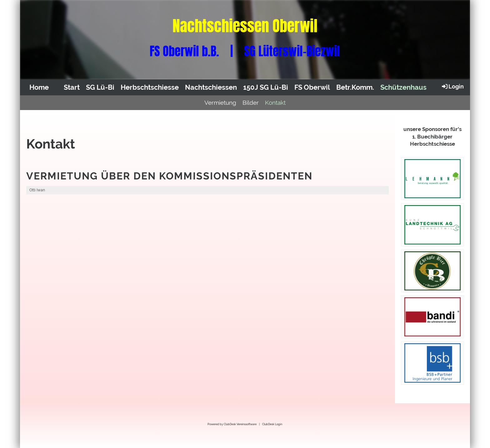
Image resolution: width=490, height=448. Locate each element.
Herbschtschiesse (150, 87)
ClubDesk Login (272, 424)
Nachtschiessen (211, 87)
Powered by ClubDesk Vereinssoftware (232, 424)
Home (39, 87)
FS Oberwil (312, 87)
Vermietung (220, 103)
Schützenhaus (403, 87)
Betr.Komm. (355, 87)
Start (72, 87)
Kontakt (275, 103)
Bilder (251, 103)
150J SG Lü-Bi (266, 87)
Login (452, 86)
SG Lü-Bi (100, 87)
